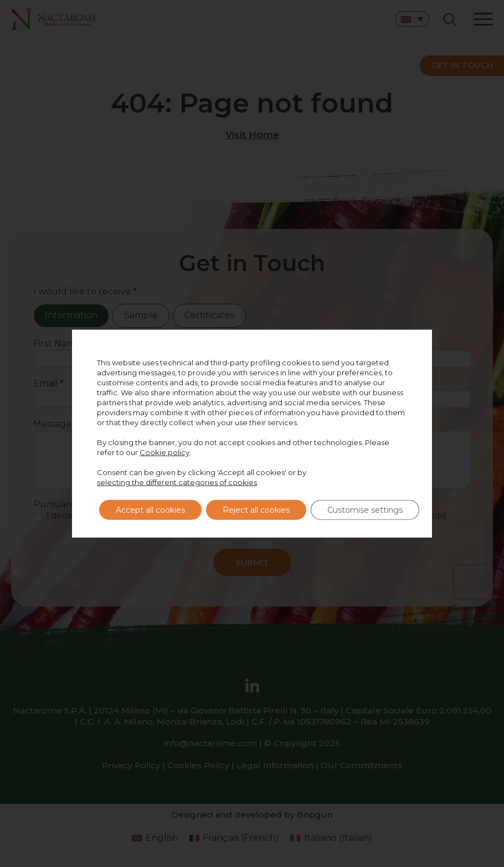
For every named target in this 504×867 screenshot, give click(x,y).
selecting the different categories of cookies (177, 482)
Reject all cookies (256, 510)
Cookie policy (164, 452)
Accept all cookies (150, 510)
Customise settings (365, 510)
